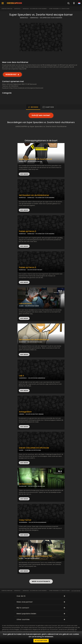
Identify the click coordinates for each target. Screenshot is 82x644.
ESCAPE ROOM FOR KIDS (35, 270)
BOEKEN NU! (11, 74)
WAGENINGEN (23, 522)
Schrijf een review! (41, 115)
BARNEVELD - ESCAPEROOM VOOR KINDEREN (46, 18)
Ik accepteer (41, 641)
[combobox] (74, 3)
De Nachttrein (25, 484)
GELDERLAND (23, 486)
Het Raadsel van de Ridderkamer (34, 195)
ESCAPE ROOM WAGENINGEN (38, 522)
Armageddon (25, 412)
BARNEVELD (24, 18)
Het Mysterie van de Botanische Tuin (36, 556)
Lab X (22, 376)
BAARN (21, 558)
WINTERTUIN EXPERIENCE (32, 558)
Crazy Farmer (25, 520)
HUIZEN (21, 450)
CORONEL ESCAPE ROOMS (33, 450)
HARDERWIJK (23, 378)
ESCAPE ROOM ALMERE (32, 306)
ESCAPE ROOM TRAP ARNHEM (35, 414)
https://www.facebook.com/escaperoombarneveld (26, 88)
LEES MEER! (24, 210)
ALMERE (21, 306)
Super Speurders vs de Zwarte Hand (35, 159)
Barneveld (17, 9)
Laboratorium (25, 304)
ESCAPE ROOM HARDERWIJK (37, 378)
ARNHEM (22, 414)
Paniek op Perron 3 (27, 267)
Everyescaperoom (7, 9)
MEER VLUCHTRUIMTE (41, 581)
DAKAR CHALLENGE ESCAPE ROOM (34, 448)
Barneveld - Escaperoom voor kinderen (35, 9)
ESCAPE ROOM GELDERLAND (37, 486)
